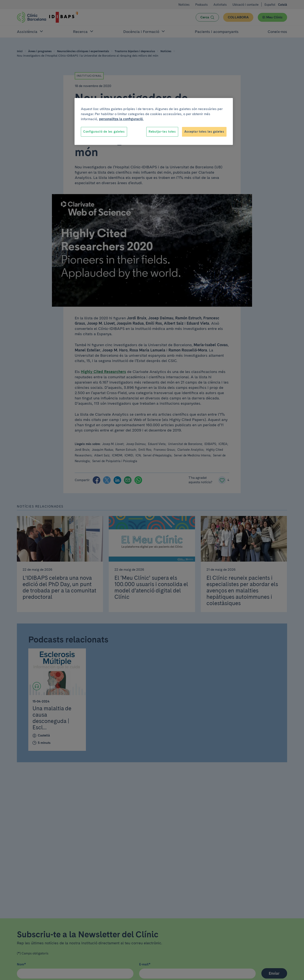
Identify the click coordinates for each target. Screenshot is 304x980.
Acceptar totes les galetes (204, 132)
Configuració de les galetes (104, 132)
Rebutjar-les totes (162, 132)
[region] (154, 121)
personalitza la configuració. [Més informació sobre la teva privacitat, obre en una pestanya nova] (121, 119)
